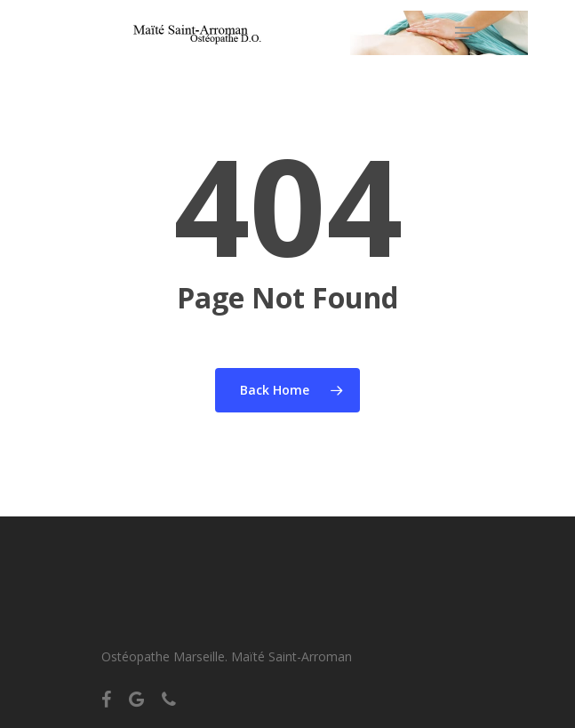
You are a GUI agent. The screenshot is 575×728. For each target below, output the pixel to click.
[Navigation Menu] (465, 33)
